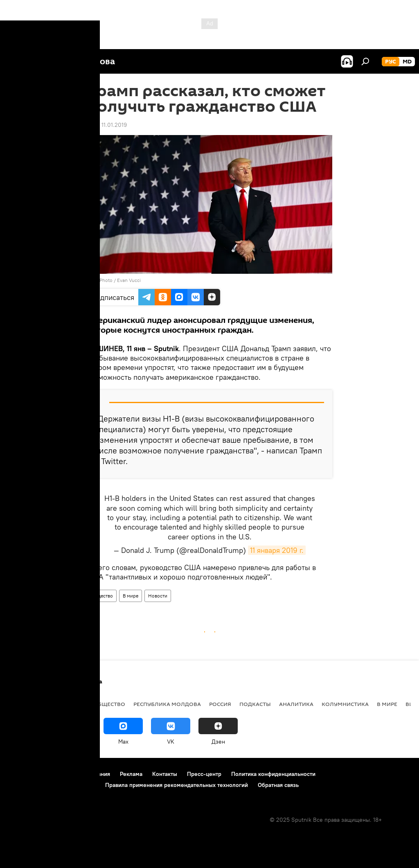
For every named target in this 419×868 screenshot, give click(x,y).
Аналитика (296, 704)
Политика (24, 704)
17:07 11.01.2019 (107, 125)
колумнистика (345, 704)
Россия (220, 704)
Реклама (131, 774)
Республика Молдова (167, 704)
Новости (158, 596)
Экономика (67, 704)
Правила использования (78, 774)
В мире (131, 596)
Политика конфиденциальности (273, 774)
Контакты (165, 774)
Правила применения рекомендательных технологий (177, 785)
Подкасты (255, 704)
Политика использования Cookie (52, 785)
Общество (102, 596)
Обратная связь (278, 785)
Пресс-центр (204, 774)
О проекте (22, 774)
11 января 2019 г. (277, 550)
